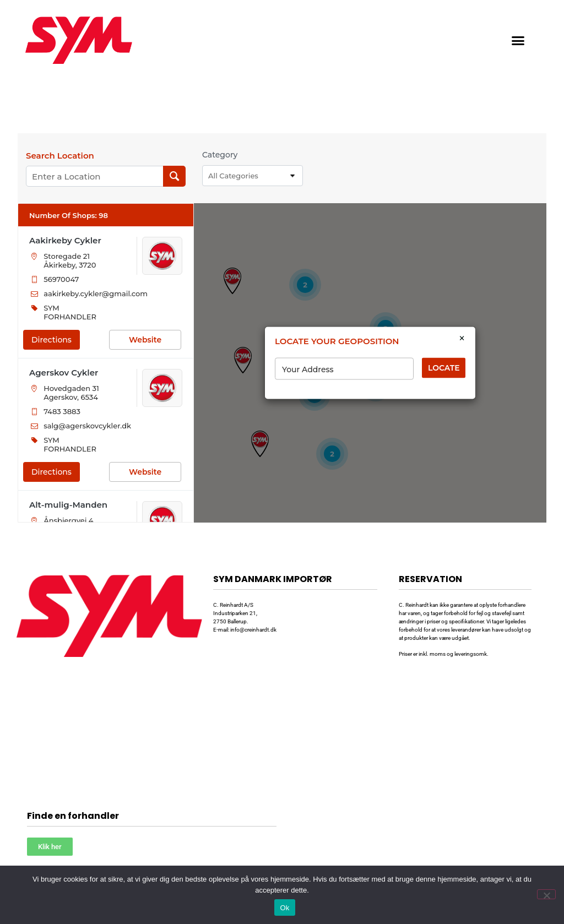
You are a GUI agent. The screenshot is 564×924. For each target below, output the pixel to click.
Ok (284, 908)
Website (145, 340)
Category (220, 155)
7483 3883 (62, 411)
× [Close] (462, 339)
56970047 (61, 279)
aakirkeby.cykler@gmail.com (96, 293)
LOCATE (444, 368)
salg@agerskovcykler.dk (87, 426)
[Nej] (546, 894)
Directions (51, 340)
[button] (518, 40)
